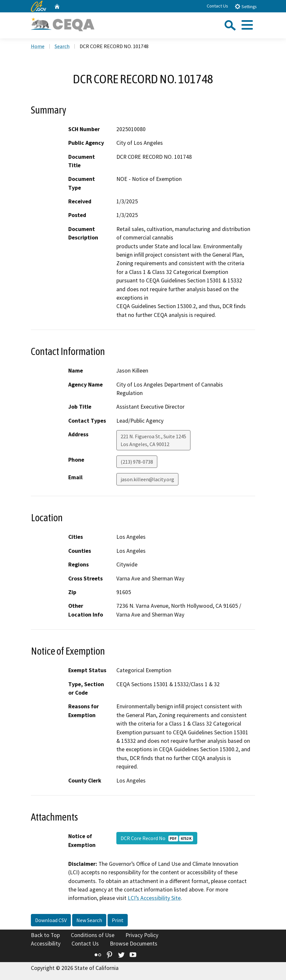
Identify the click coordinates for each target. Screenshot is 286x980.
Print (118, 920)
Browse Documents (134, 944)
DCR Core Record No (157, 838)
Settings (246, 6)
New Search (89, 920)
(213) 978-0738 (137, 462)
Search (62, 46)
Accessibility (46, 944)
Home (38, 46)
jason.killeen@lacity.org (147, 479)
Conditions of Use (93, 935)
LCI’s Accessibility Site (154, 898)
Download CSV (51, 920)
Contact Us (217, 6)
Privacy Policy (142, 935)
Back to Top (45, 935)
